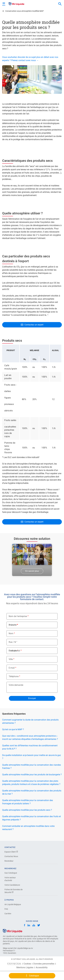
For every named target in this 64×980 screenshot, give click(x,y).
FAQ (6, 909)
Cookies (27, 964)
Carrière (8, 914)
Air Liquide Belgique (13, 904)
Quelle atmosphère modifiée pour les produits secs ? (27, 810)
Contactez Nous (11, 856)
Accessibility (42, 968)
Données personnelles (44, 964)
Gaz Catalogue (11, 873)
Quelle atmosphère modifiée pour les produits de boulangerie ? (32, 775)
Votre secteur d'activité (10, 879)
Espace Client (11, 852)
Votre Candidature (12, 885)
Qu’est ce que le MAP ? (13, 729)
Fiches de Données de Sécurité (13, 891)
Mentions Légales (25, 968)
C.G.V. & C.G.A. (14, 964)
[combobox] (60, 4)
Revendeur (9, 861)
